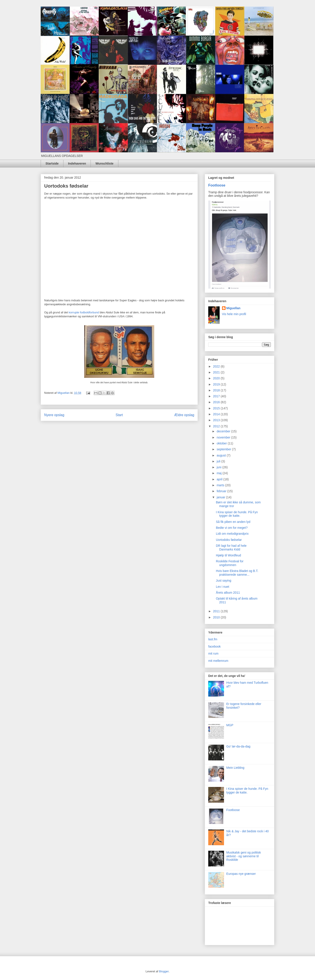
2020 (217, 378)
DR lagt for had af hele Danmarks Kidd (231, 548)
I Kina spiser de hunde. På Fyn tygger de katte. (237, 514)
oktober (222, 443)
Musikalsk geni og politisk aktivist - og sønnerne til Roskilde (244, 856)
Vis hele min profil (234, 314)
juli (219, 461)
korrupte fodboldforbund (84, 312)
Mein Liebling (235, 768)
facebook (214, 646)
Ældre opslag (184, 415)
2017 (217, 396)
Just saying (224, 581)
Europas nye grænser (241, 874)
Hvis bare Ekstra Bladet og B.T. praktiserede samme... (237, 573)
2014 (217, 414)
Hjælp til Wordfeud (228, 555)
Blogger (164, 971)
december (224, 431)
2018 (217, 390)
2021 (217, 372)
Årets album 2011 (228, 593)
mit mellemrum (218, 661)
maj (219, 473)
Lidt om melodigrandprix (232, 534)
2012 (217, 426)
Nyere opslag (54, 415)
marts (221, 485)
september (224, 449)
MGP (230, 725)
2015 (217, 408)
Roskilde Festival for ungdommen (230, 563)
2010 (217, 617)
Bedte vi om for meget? (232, 528)
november (224, 437)
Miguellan (234, 308)
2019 (217, 384)
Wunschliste (104, 163)
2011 (217, 611)
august (222, 455)
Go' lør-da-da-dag (238, 746)
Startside (52, 163)
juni (219, 467)
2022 (217, 366)
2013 (217, 420)
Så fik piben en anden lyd (233, 522)
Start (119, 415)
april (220, 479)
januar (221, 497)
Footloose (217, 185)
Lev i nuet (223, 587)
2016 (217, 402)
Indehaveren (77, 163)
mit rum (213, 653)
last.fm (213, 639)
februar (222, 491)
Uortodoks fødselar (229, 540)
